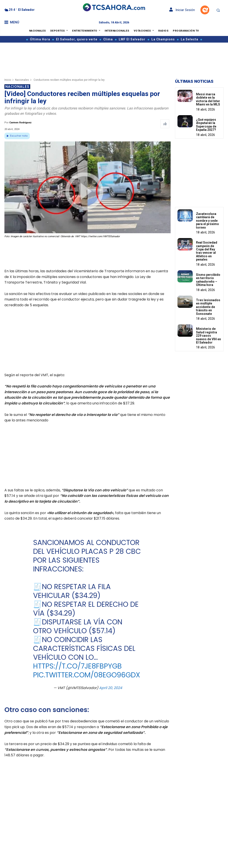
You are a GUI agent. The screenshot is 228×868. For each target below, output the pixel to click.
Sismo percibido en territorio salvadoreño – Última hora (208, 280)
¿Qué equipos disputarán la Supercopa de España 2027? (206, 125)
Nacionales (22, 80)
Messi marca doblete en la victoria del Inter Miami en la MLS (208, 99)
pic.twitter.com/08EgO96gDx (86, 675)
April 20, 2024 (110, 688)
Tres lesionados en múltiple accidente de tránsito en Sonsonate (208, 307)
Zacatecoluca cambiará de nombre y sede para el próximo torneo (207, 221)
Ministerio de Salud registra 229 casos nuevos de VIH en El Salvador (208, 336)
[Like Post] (165, 124)
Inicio (8, 80)
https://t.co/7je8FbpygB (77, 666)
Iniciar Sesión (182, 10)
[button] (218, 10)
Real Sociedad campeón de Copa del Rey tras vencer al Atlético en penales (207, 251)
